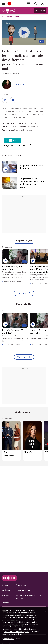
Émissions (7, 590)
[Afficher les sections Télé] (40, 11)
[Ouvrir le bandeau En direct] (28, 4)
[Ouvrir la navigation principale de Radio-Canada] (4, 4)
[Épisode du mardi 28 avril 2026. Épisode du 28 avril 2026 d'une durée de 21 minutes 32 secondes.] (15, 330)
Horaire (6, 596)
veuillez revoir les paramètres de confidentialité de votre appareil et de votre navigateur (19, 629)
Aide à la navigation (0, 0)
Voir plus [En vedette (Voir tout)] (24, 357)
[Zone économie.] (11, 441)
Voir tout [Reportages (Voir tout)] (24, 293)
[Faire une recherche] (36, 4)
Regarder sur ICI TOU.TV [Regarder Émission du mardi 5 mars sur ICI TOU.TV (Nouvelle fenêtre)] (18, 146)
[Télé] (9, 11)
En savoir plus (10, 640)
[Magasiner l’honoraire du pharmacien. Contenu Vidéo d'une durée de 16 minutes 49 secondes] (24, 167)
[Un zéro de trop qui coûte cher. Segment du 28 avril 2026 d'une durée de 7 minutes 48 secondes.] (15, 266)
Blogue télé (21, 585)
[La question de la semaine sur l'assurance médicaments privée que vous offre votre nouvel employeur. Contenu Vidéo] (24, 183)
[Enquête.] (32, 441)
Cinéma (6, 603)
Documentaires (23, 590)
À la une (6, 585)
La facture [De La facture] (19, 84)
